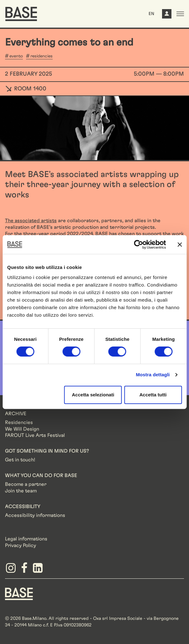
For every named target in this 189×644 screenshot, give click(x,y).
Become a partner (26, 484)
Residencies (19, 422)
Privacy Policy (21, 545)
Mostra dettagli (153, 375)
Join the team (21, 491)
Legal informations (26, 539)
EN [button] (151, 14)
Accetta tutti (153, 395)
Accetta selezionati (93, 395)
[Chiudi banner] (180, 244)
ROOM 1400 (26, 89)
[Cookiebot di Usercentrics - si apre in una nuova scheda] (138, 244)
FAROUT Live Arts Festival (35, 435)
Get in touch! (20, 460)
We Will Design (22, 429)
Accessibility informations (35, 515)
